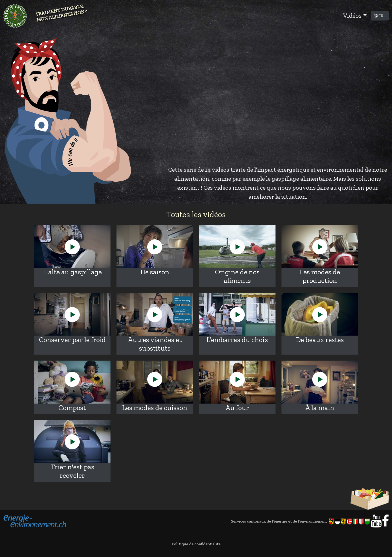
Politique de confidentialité (196, 544)
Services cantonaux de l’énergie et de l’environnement (301, 522)
